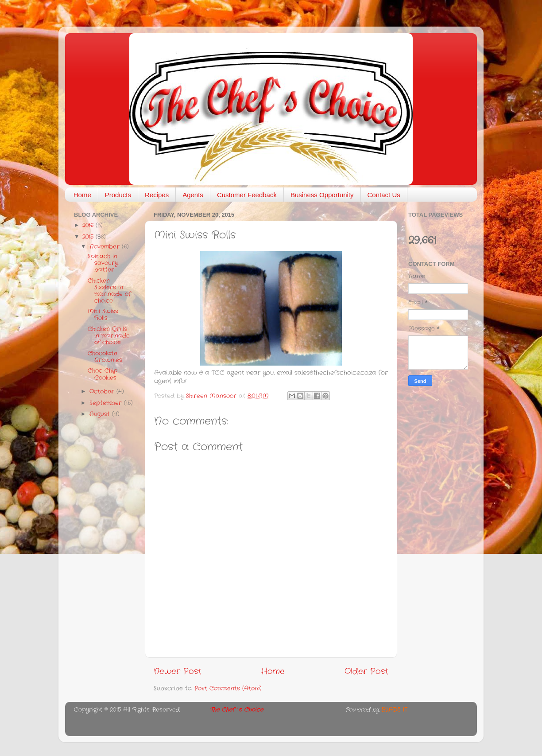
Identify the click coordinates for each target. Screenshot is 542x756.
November (106, 247)
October (103, 392)
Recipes (157, 195)
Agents (193, 195)
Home (82, 195)
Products (118, 195)
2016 (89, 226)
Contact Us (384, 195)
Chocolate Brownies (105, 357)
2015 (89, 237)
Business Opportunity (322, 195)
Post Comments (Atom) (228, 689)
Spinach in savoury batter (103, 263)
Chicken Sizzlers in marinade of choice (109, 291)
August (101, 414)
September (107, 403)
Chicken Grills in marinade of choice (109, 336)
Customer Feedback (247, 195)
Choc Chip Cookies (103, 374)
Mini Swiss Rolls (103, 315)
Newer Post (178, 672)
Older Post (366, 672)
